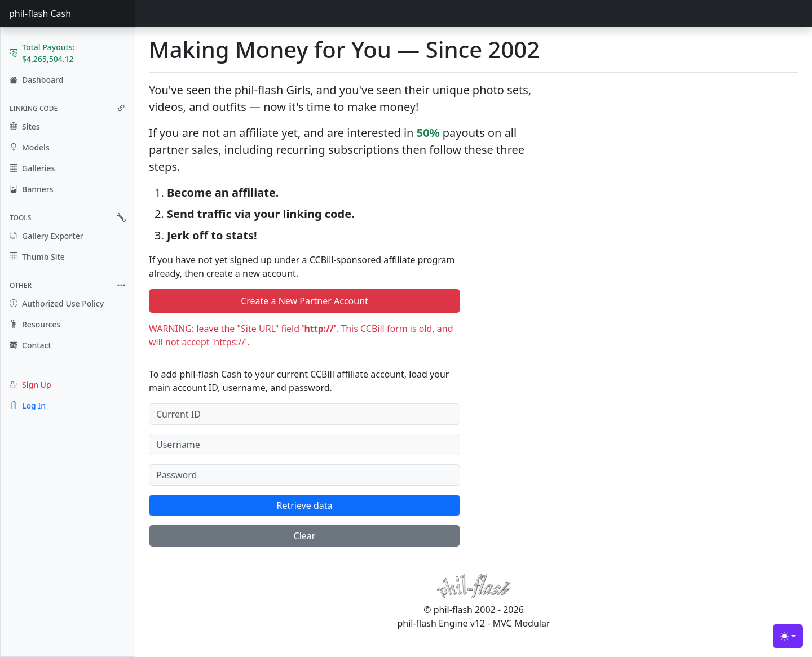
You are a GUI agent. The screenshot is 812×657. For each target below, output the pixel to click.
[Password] (304, 475)
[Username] (304, 445)
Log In (28, 405)
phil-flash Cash (40, 14)
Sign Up (30, 385)
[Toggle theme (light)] (788, 636)
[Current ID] (304, 414)
